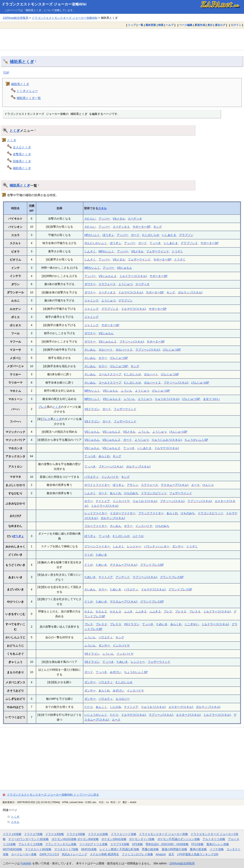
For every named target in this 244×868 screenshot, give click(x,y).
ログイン (236, 25)
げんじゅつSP (172, 350)
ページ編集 (186, 25)
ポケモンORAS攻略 (114, 839)
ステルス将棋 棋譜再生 (104, 854)
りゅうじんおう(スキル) (167, 440)
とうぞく (177, 251)
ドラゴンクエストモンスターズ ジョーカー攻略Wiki (44, 4)
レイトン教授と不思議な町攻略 (119, 849)
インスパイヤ (110, 477)
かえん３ (116, 611)
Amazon (161, 854)
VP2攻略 (137, 844)
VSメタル (119, 219)
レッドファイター (96, 513)
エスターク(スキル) (181, 707)
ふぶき (128, 611)
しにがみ (116, 707)
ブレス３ (195, 611)
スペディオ (135, 219)
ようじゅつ (125, 284)
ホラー (103, 358)
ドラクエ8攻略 (55, 834)
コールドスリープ (110, 374)
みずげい (116, 672)
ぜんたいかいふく (96, 243)
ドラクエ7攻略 (33, 834)
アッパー (104, 219)
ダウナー (90, 284)
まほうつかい (211, 399)
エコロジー (123, 699)
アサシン (133, 485)
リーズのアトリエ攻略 (93, 844)
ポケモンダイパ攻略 (142, 839)
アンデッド (123, 577)
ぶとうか (138, 536)
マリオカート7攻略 (66, 849)
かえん (89, 611)
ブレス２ (181, 611)
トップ (132, 25)
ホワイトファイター (97, 485)
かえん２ (101, 611)
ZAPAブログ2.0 (49, 854)
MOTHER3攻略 (13, 849)
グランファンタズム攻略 (61, 844)
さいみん (90, 350)
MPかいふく (106, 251)
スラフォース (107, 284)
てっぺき (155, 243)
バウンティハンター (157, 546)
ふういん (126, 391)
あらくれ (104, 456)
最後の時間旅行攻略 (174, 849)
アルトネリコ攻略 (214, 839)
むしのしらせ (151, 235)
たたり (89, 707)
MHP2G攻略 (89, 849)
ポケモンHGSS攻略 (64, 839)
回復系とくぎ (22, 161)
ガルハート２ (124, 350)
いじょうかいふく (96, 715)
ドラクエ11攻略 (98, 834)
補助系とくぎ (22, 62)
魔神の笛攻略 (198, 849)
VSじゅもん (125, 268)
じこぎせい (192, 624)
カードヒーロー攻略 (24, 854)
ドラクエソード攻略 (124, 834)
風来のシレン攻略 (218, 844)
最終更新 (151, 25)
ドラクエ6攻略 (12, 834)
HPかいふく (92, 235)
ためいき (101, 555)
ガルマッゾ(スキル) (190, 292)
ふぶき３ (155, 611)
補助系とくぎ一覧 (29, 98)
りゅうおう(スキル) (167, 399)
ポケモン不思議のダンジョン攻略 (179, 839)
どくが (89, 555)
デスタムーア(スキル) (175, 485)
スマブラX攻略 (120, 844)
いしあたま (169, 235)
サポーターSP (142, 227)
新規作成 (200, 25)
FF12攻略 (197, 844)
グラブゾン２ (189, 243)
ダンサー (178, 546)
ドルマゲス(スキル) (131, 292)
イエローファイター (123, 513)
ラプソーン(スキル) (148, 350)
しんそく (90, 251)
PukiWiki (26, 863)
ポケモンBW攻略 (88, 839)
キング (158, 227)
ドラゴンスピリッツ (154, 493)
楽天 (171, 854)
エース (195, 485)
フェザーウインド (158, 251)
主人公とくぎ (22, 147)
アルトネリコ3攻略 (31, 844)
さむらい (90, 219)
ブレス (42, 407)
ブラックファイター (151, 513)
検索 (161, 25)
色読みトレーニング (74, 854)
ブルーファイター (96, 526)
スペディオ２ (121, 227)
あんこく (101, 707)
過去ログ (220, 25)
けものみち (131, 493)
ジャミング (91, 300)
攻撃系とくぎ (22, 154)
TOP (6, 72)
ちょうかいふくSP (196, 440)
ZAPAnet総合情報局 (16, 18)
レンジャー (134, 546)
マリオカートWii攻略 (38, 849)
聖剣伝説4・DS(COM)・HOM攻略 (167, 844)
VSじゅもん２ (108, 276)
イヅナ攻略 (217, 849)
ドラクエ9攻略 (76, 834)
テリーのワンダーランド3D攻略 (29, 839)
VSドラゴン (92, 409)
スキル (102, 208)
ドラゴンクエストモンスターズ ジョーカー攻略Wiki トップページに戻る (53, 795)
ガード (135, 235)
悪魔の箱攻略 (150, 849)
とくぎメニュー (27, 91)
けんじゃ (208, 485)
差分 (210, 25)
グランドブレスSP (152, 565)
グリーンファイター (97, 546)
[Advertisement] (122, 39)
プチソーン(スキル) (132, 341)
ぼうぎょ (108, 235)
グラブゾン (186, 235)
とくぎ (15, 131)
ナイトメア (103, 501)
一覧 (141, 25)
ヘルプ (170, 25)
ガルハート (106, 350)
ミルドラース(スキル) (133, 276)
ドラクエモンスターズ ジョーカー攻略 (163, 834)
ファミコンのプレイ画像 (137, 854)
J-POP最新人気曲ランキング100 (198, 854)
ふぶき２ (141, 611)
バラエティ (91, 477)
